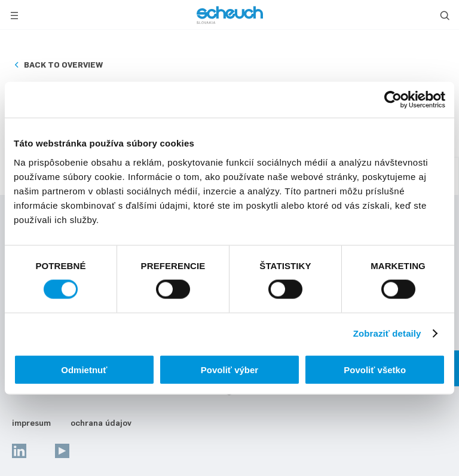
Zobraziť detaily (387, 333)
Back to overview (63, 65)
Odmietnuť (84, 369)
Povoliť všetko (375, 369)
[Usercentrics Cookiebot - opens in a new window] (393, 100)
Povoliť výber (229, 369)
